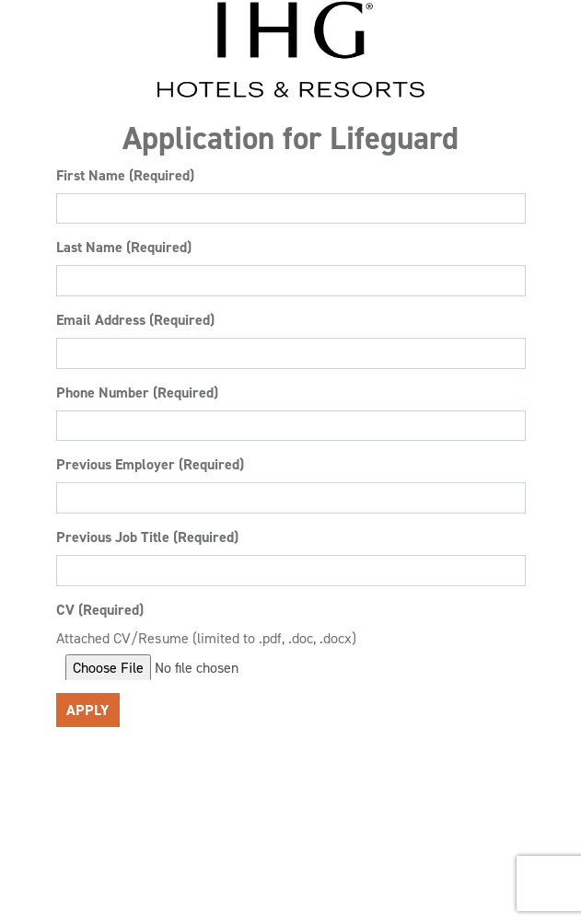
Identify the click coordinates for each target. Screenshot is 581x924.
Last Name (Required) (124, 247)
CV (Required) (100, 610)
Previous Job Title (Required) (147, 537)
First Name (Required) (125, 175)
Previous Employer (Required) (150, 464)
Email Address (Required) (135, 320)
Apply (87, 710)
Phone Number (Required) (137, 393)
